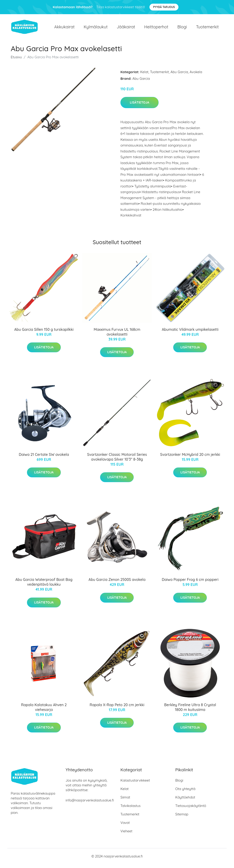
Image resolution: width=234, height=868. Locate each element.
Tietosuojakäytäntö (191, 810)
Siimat (125, 801)
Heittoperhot (156, 29)
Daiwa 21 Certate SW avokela (44, 458)
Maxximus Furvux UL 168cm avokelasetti (117, 336)
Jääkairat (126, 29)
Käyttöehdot (185, 801)
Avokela (196, 76)
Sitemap (182, 818)
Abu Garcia (179, 76)
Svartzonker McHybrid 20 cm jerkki (190, 458)
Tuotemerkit (207, 29)
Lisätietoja (140, 106)
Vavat (125, 827)
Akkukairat (64, 29)
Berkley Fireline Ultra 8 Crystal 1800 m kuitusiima (190, 711)
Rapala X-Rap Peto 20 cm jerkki (117, 709)
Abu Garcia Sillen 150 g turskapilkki (44, 333)
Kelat (144, 76)
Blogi (182, 29)
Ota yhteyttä (185, 793)
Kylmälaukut (96, 29)
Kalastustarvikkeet (135, 784)
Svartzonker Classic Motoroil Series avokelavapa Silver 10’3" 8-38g (117, 461)
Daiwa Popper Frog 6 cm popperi (190, 584)
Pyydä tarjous (164, 7)
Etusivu (16, 61)
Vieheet (126, 835)
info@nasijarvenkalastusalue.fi (90, 804)
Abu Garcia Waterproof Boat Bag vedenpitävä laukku (44, 586)
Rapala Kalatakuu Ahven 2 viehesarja (44, 711)
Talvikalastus (130, 810)
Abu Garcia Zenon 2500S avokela (117, 584)
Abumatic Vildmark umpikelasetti (190, 333)
